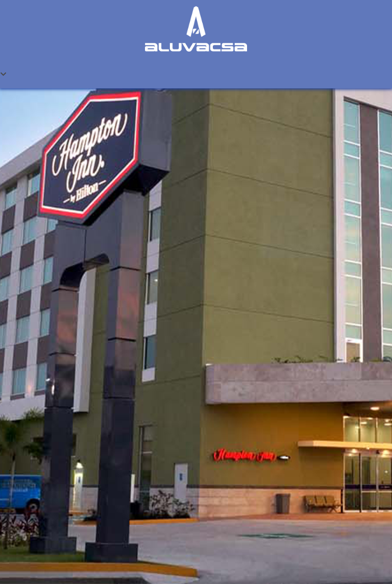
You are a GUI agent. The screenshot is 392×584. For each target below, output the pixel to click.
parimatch (88, 0)
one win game (187, 0)
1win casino (24, 0)
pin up (5, 0)
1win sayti (41, 0)
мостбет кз (51, 0)
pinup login (154, 0)
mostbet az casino (34, 0)
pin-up (71, 0)
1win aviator (150, 0)
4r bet (113, 0)
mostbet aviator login (93, 0)
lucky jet (20, 0)
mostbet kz (81, 0)
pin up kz (47, 0)
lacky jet (104, 0)
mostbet (2, 0)
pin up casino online (163, 0)
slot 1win (116, 0)
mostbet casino (76, 0)
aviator (44, 0)
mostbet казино (124, 0)
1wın (6, 0)
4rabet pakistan (109, 0)
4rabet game (191, 0)
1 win (147, 0)
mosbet (183, 0)
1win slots (168, 0)
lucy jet (133, 0)
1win (141, 0)
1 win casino (100, 0)
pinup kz (180, 0)
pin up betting (15, 0)
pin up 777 (195, 0)
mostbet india (64, 0)
